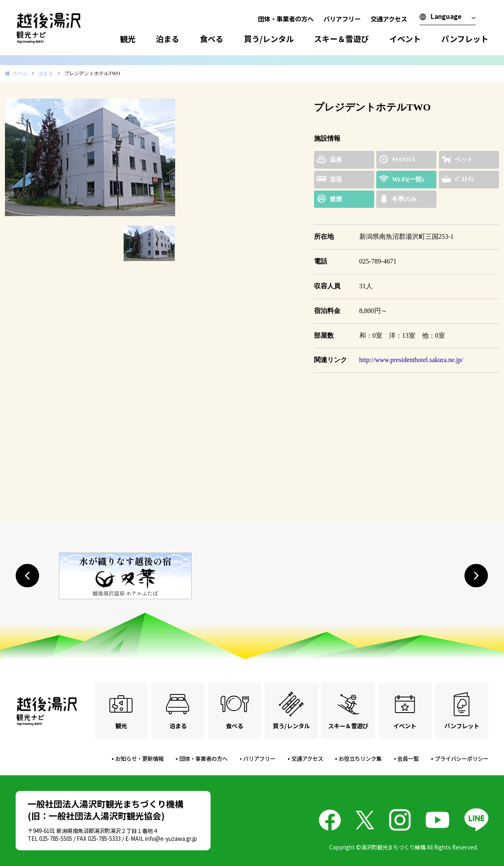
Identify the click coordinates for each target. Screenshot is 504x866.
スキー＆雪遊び (341, 39)
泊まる (168, 39)
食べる (212, 39)
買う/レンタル (269, 39)
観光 (128, 39)
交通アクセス (389, 19)
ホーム (20, 73)
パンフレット (465, 39)
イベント (405, 39)
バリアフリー (342, 19)
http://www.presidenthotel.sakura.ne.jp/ (411, 360)
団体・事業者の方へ (286, 19)
